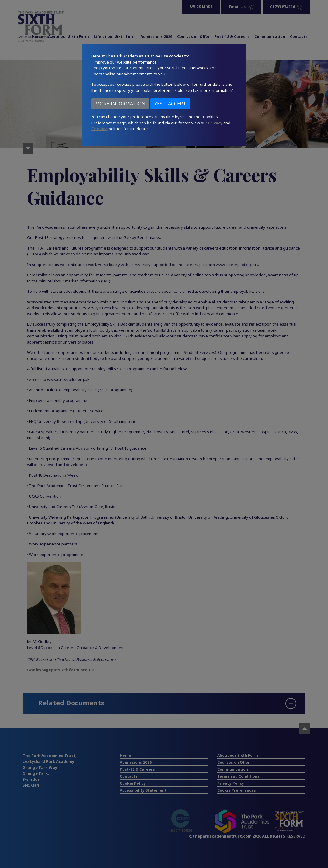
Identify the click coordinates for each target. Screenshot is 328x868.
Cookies (99, 129)
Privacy (215, 123)
